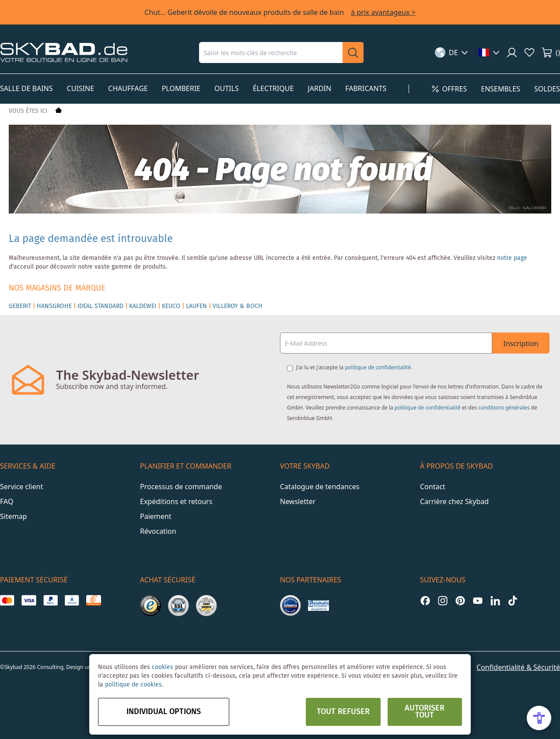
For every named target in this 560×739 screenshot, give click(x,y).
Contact (433, 487)
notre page (512, 258)
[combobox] (271, 53)
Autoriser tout (425, 712)
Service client (21, 487)
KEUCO (171, 306)
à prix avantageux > (383, 12)
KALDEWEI (143, 306)
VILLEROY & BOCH (238, 306)
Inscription (521, 343)
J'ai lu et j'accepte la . (354, 367)
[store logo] (64, 52)
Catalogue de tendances (320, 487)
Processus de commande (181, 487)
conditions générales (504, 408)
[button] (452, 53)
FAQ (7, 501)
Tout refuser (343, 712)
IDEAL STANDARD (100, 306)
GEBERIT (20, 306)
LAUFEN (196, 306)
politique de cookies (133, 685)
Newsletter (298, 501)
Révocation (158, 531)
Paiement (156, 516)
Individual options (164, 712)
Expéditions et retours (176, 501)
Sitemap (14, 516)
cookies (163, 667)
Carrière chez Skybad (454, 501)
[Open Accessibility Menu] (539, 718)
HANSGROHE (54, 306)
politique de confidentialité (378, 367)
